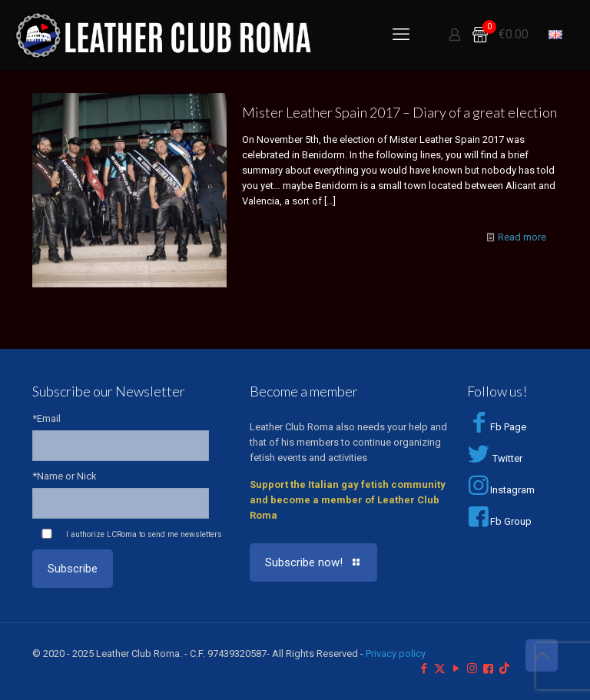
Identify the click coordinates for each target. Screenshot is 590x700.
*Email (46, 418)
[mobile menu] (401, 35)
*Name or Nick (65, 476)
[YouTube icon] (456, 668)
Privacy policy (396, 654)
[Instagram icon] (472, 668)
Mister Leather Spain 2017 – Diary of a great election (399, 112)
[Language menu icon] (555, 35)
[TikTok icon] (504, 668)
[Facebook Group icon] (488, 668)
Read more (522, 237)
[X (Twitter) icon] (440, 668)
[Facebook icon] (424, 668)
